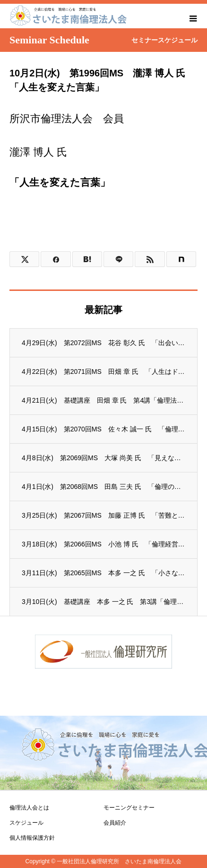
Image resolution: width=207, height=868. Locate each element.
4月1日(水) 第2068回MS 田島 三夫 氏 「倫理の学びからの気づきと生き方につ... (103, 487)
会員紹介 (115, 823)
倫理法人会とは (29, 808)
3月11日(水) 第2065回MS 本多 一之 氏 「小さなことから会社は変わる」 (103, 573)
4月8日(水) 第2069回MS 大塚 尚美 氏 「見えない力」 (103, 458)
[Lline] (118, 259)
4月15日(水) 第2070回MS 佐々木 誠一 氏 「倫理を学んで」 (103, 429)
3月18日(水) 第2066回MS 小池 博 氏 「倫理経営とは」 (103, 544)
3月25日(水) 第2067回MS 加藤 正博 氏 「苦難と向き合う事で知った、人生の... (103, 515)
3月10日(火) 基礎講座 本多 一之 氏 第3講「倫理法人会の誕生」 (103, 602)
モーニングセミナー (129, 808)
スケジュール (26, 823)
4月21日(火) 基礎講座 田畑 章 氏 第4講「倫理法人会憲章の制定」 (103, 400)
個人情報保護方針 (32, 838)
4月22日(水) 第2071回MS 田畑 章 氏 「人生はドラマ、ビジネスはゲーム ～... (103, 372)
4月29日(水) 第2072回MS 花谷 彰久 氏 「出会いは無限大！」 (103, 343)
